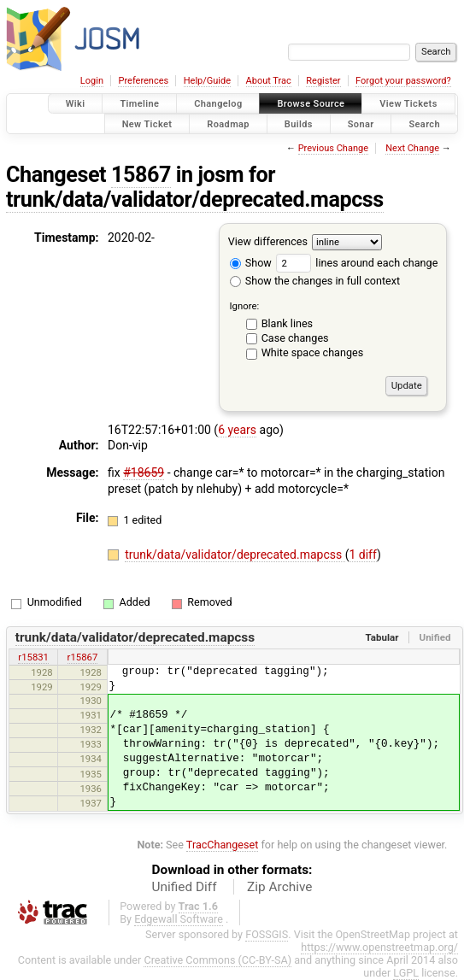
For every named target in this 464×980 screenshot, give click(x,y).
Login (92, 81)
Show (251, 263)
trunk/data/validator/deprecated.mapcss (195, 200)
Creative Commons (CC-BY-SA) (217, 960)
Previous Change (333, 148)
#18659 (144, 472)
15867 (141, 175)
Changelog (218, 104)
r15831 (33, 657)
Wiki (76, 104)
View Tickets (408, 104)
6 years (237, 430)
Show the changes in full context (315, 281)
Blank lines (287, 323)
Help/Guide (207, 81)
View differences (268, 241)
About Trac (269, 81)
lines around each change (357, 263)
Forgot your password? (403, 81)
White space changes (313, 352)
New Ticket (147, 123)
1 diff (363, 555)
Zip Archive (279, 887)
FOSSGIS (267, 934)
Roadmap (228, 123)
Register (323, 81)
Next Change (412, 148)
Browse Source (311, 104)
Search (424, 123)
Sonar (361, 123)
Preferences (143, 81)
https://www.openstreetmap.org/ (379, 947)
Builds (299, 123)
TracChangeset (223, 845)
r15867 (83, 657)
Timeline (139, 104)
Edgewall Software (179, 919)
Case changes (295, 338)
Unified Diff (185, 887)
